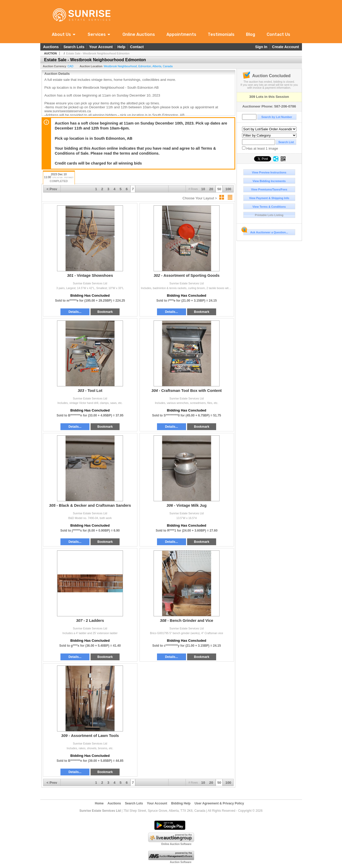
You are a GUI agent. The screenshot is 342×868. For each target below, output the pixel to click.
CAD (71, 66)
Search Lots (74, 47)
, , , (138, 66)
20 (211, 189)
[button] (64, 34)
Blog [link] (251, 34)
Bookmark (105, 312)
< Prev (52, 189)
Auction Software (181, 862)
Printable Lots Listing (269, 215)
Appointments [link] (181, 34)
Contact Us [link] (278, 34)
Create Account (286, 47)
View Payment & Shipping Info (269, 198)
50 (219, 189)
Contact (137, 47)
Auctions (51, 47)
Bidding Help (181, 803)
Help (121, 47)
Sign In (261, 47)
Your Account (101, 47)
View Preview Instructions (269, 172)
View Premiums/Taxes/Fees (269, 189)
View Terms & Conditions (269, 207)
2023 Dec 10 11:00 (59, 178)
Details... (75, 312)
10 (203, 189)
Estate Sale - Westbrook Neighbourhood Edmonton (98, 53)
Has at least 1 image (260, 148)
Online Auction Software (176, 844)
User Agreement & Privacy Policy (219, 803)
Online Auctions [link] (139, 34)
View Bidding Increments (269, 181)
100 (228, 189)
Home (99, 803)
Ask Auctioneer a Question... (266, 232)
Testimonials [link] (221, 34)
